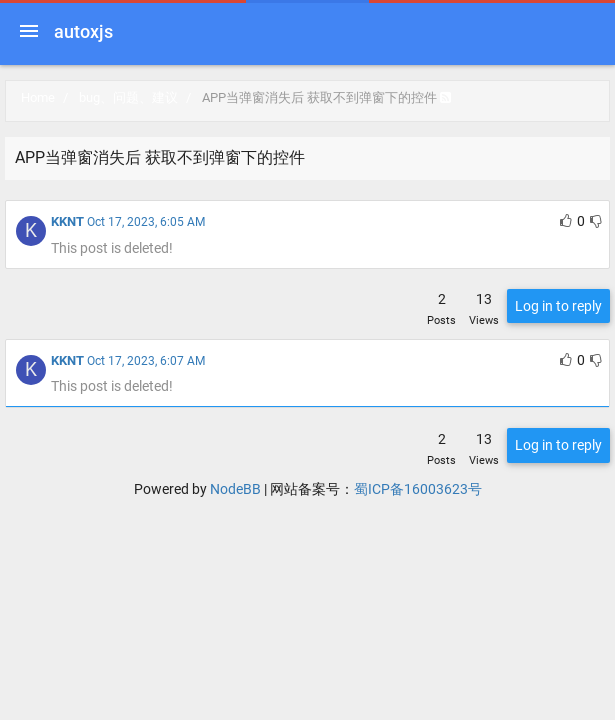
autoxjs (83, 31)
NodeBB (235, 489)
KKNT (67, 221)
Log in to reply (558, 306)
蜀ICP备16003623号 (418, 489)
